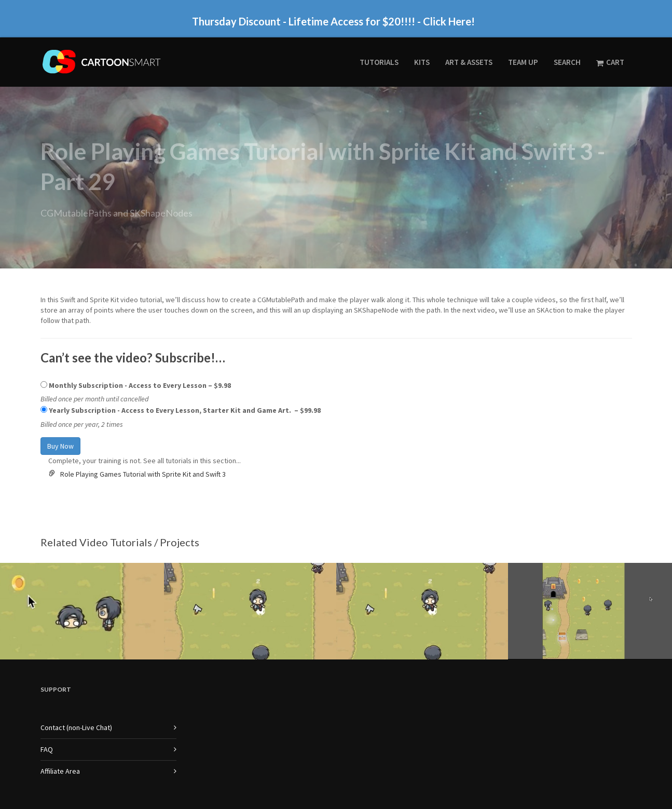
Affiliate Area (60, 703)
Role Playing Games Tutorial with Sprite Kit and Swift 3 (143, 406)
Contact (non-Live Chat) (76, 659)
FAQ (47, 681)
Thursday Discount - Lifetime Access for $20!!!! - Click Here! (333, 21)
